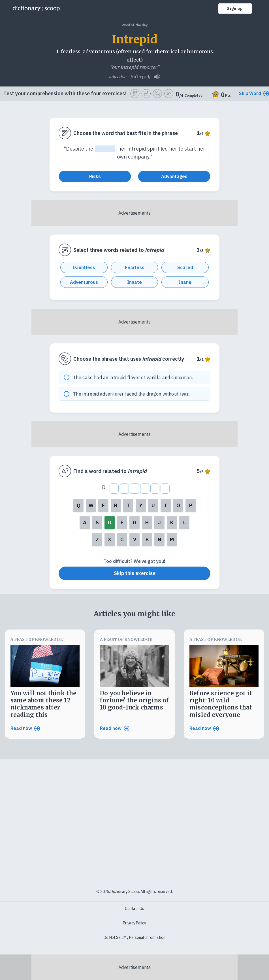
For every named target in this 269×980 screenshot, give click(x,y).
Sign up (235, 9)
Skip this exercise (135, 576)
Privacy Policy (134, 923)
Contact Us (134, 909)
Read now (25, 731)
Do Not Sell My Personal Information (134, 937)
